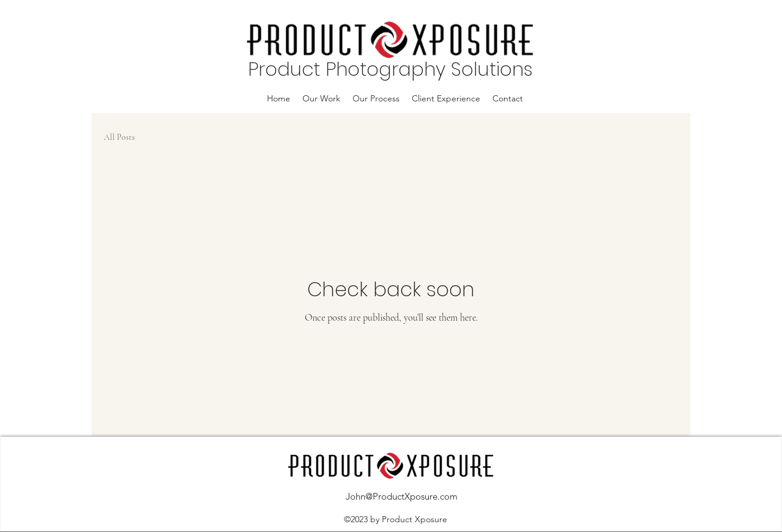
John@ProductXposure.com (402, 496)
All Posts (119, 137)
